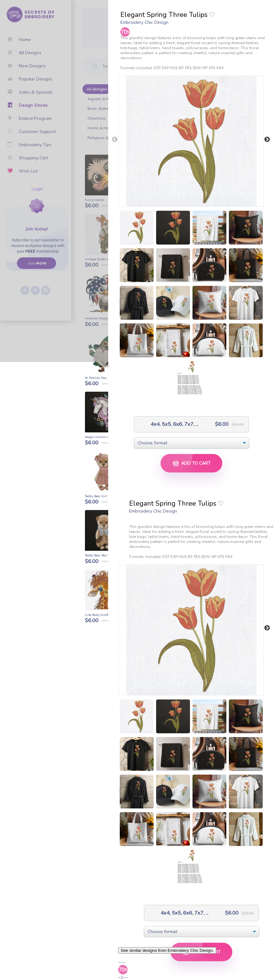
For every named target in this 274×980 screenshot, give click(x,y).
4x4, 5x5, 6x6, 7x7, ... (168, 424)
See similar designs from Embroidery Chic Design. (167, 950)
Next (267, 140)
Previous (115, 140)
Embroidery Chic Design (144, 22)
